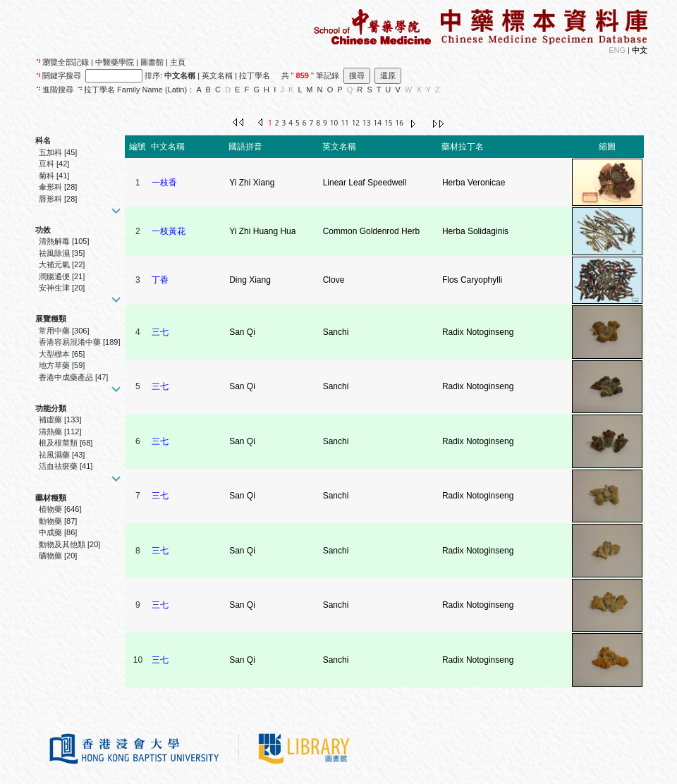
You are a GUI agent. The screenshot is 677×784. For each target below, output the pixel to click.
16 (399, 123)
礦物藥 (50, 556)
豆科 (47, 164)
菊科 (47, 176)
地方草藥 (54, 365)
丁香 (160, 280)
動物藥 (50, 521)
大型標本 (54, 354)
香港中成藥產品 (66, 377)
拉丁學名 (255, 75)
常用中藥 (54, 331)
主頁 (178, 62)
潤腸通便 (54, 276)
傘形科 (50, 187)
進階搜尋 (58, 90)
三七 (160, 332)
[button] (114, 210)
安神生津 (54, 288)
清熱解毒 (54, 241)
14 (378, 123)
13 (366, 123)
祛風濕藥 (54, 455)
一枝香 (164, 183)
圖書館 (152, 62)
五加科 (50, 152)
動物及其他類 (62, 544)
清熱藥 (50, 431)
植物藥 (50, 509)
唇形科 (50, 199)
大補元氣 (54, 264)
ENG (617, 50)
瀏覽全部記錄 (66, 62)
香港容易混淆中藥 (70, 342)
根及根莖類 (58, 443)
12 (356, 123)
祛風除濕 (54, 253)
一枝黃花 (169, 231)
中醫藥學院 (115, 62)
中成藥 (50, 532)
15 (388, 123)
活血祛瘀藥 (58, 466)
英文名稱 (217, 75)
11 (344, 123)
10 (334, 123)
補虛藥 (50, 419)
